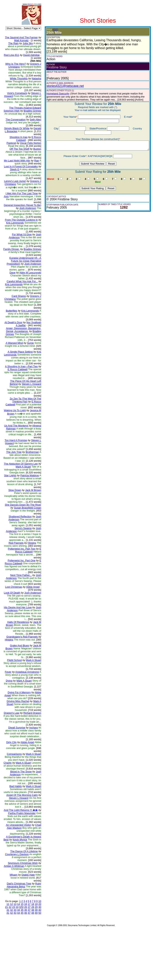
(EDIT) (52, 30)
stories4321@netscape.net (62, 86)
